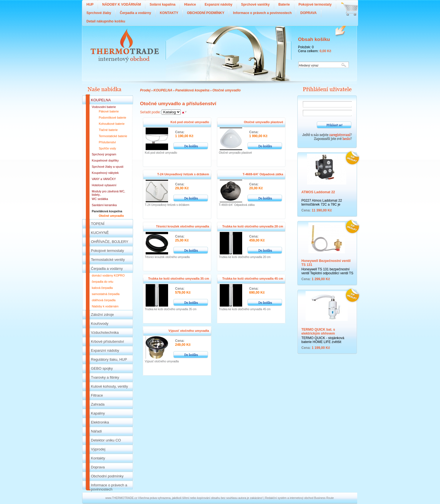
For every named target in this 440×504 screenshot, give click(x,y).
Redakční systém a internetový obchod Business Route (299, 498)
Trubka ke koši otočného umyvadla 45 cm (253, 279)
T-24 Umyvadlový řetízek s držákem (183, 174)
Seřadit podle (150, 112)
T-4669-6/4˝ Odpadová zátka (263, 174)
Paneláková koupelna (192, 90)
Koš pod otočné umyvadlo (190, 122)
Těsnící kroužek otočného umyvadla (183, 226)
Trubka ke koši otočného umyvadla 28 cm (253, 226)
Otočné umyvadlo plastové (263, 122)
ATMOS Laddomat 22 (318, 192)
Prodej (145, 90)
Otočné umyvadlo (227, 90)
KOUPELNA (163, 90)
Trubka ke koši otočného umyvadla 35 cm (179, 279)
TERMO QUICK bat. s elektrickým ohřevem (318, 332)
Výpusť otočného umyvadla (189, 331)
